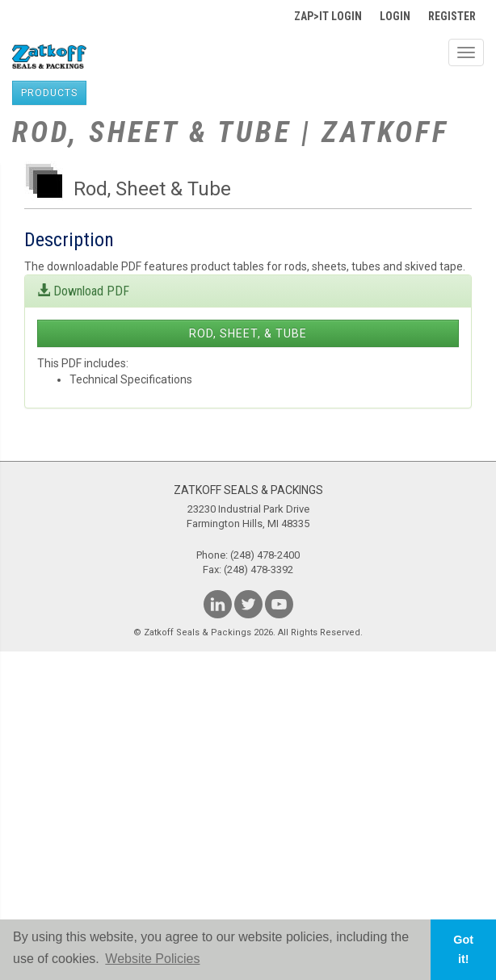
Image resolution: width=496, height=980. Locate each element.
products (49, 93)
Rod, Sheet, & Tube (248, 333)
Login (395, 16)
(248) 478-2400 (265, 555)
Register (452, 16)
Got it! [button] (463, 949)
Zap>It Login (328, 16)
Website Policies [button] (152, 959)
